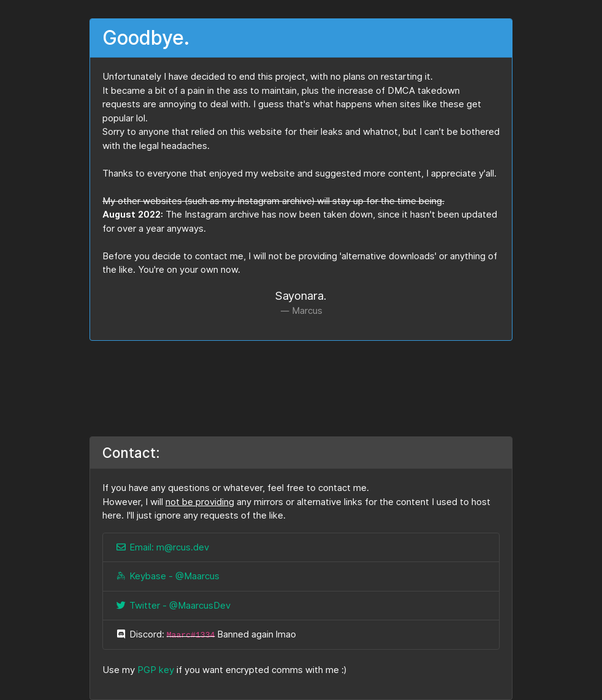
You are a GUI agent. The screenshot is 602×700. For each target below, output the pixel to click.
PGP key (156, 670)
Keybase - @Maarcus (167, 576)
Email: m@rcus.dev (162, 547)
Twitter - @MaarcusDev (173, 606)
